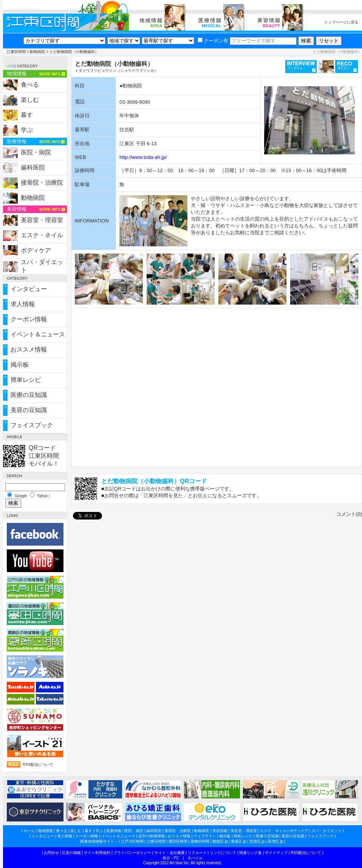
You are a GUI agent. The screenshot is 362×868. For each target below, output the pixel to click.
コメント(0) (349, 514)
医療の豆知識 (29, 395)
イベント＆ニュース (38, 334)
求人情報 (23, 304)
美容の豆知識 (29, 410)
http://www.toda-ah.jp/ (143, 157)
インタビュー (29, 289)
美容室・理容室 (42, 220)
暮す (27, 115)
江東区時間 (16, 52)
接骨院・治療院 (42, 183)
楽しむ (30, 100)
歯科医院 (33, 167)
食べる (30, 85)
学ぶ (27, 130)
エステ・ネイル (42, 235)
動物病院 (37, 52)
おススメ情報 (29, 349)
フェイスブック (32, 425)
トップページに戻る (341, 22)
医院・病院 (36, 152)
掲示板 (20, 365)
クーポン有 (213, 41)
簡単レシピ (26, 380)
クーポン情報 (29, 319)
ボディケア (36, 250)
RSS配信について (38, 765)
